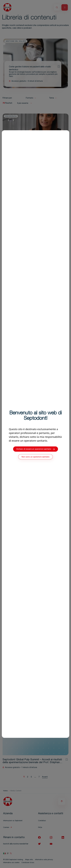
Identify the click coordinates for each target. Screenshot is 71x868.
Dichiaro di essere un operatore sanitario (35, 449)
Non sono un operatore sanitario (36, 457)
